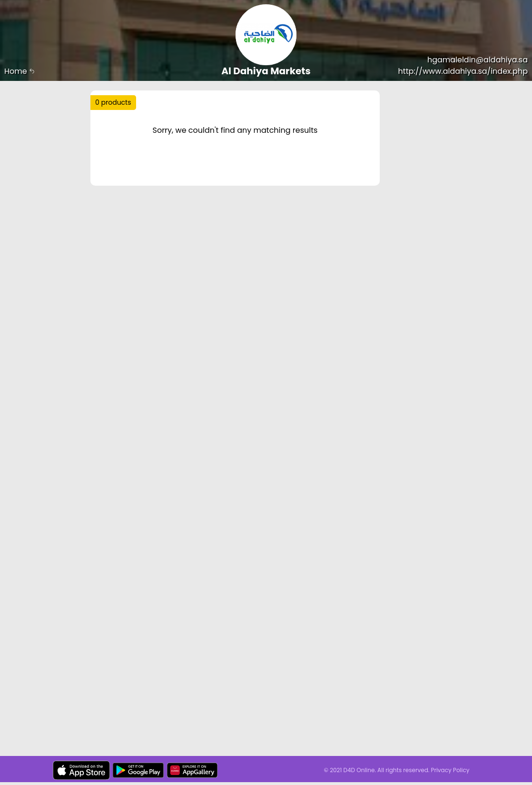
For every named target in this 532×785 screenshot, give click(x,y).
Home (20, 71)
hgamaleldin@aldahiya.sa (478, 60)
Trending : (133, 124)
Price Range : (125, 169)
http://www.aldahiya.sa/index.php (463, 71)
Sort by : (116, 145)
